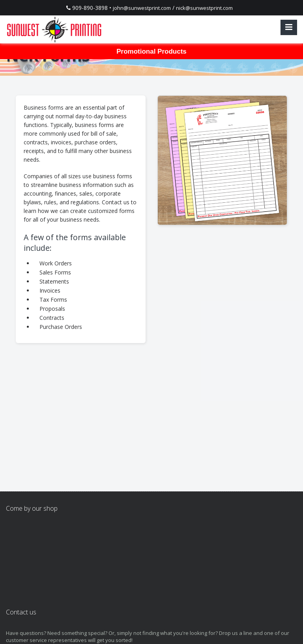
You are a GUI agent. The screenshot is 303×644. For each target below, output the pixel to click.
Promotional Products (151, 51)
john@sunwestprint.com (142, 8)
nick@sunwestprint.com (204, 8)
